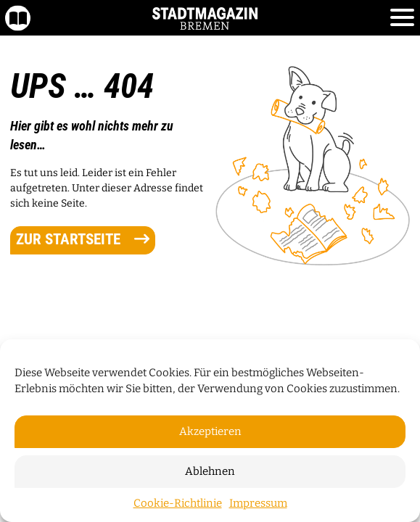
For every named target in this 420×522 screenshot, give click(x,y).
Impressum (258, 503)
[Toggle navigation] (402, 18)
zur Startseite (83, 239)
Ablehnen (210, 471)
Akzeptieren (210, 431)
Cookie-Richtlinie (178, 503)
